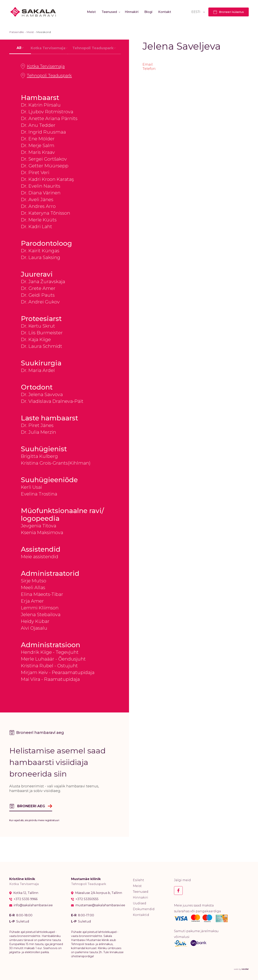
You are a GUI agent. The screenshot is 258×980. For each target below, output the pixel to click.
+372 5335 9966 (26, 899)
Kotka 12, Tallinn (26, 893)
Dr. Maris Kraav (38, 152)
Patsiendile (17, 32)
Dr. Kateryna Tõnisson (45, 213)
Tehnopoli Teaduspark (46, 76)
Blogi (148, 12)
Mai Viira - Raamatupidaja (50, 679)
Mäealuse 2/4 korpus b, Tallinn (99, 893)
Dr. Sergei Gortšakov (44, 159)
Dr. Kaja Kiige (36, 339)
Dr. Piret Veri (35, 172)
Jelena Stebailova (41, 615)
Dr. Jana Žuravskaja (43, 282)
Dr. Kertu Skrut (38, 326)
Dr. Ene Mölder (38, 139)
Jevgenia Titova (39, 526)
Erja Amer (32, 601)
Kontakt (165, 12)
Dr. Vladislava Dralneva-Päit (52, 401)
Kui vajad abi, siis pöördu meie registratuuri (34, 820)
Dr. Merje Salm (38, 145)
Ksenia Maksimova (42, 532)
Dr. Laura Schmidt (42, 346)
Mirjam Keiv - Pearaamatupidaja (58, 672)
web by (241, 969)
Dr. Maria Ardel (38, 370)
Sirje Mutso (34, 581)
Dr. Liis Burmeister (42, 333)
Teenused (109, 12)
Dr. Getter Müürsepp (45, 166)
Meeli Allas (33, 587)
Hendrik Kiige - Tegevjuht (50, 652)
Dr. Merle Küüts (39, 220)
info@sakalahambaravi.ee (33, 905)
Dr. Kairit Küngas (40, 251)
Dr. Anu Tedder (38, 125)
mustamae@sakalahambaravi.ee (100, 905)
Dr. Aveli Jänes (37, 199)
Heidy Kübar (35, 621)
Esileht (138, 880)
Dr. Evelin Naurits (41, 186)
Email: (148, 64)
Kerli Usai (31, 487)
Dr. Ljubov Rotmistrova (47, 112)
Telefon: (149, 69)
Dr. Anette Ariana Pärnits (49, 118)
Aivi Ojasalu (34, 628)
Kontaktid (141, 915)
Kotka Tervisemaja (43, 66)
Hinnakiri (132, 12)
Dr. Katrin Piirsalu (41, 105)
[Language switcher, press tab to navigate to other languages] (198, 12)
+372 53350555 (87, 899)
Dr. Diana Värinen (41, 193)
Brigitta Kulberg (39, 456)
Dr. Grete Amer (38, 288)
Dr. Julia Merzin (38, 432)
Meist (91, 12)
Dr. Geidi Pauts (38, 295)
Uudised (140, 903)
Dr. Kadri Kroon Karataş (47, 179)
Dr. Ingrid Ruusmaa (43, 132)
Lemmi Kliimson (40, 608)
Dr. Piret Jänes (37, 425)
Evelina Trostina (39, 494)
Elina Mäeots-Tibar (42, 594)
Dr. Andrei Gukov (40, 302)
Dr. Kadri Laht (36, 227)
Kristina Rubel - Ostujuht (49, 666)
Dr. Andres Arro (38, 206)
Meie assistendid (40, 557)
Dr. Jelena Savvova (42, 394)
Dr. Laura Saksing (41, 257)
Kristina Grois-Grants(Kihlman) (56, 463)
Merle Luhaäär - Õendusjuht (53, 659)
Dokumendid (144, 909)
